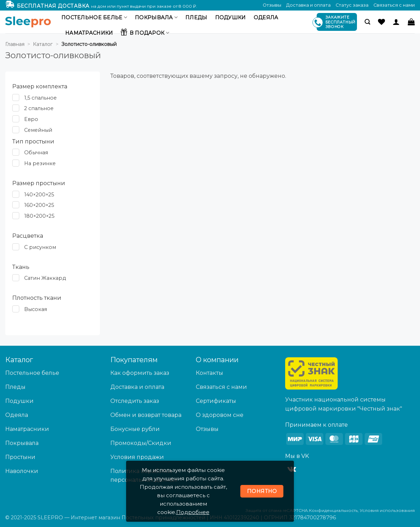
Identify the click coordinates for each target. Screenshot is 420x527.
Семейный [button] (38, 130)
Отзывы (272, 5)
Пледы (196, 18)
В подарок (145, 32)
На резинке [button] (40, 163)
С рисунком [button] (40, 247)
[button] (367, 22)
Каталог (43, 44)
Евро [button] (31, 119)
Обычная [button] (36, 153)
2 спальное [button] (39, 109)
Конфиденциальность (333, 510)
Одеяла (266, 18)
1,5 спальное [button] (40, 98)
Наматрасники (89, 33)
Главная (15, 44)
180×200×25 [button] (39, 216)
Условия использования (387, 510)
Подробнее (193, 512)
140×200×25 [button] (39, 195)
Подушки (230, 18)
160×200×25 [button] (39, 205)
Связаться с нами (394, 5)
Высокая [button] (36, 309)
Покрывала (156, 17)
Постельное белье (94, 17)
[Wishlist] (381, 22)
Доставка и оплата (308, 5)
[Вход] (396, 22)
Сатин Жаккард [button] (45, 278)
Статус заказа (352, 5)
